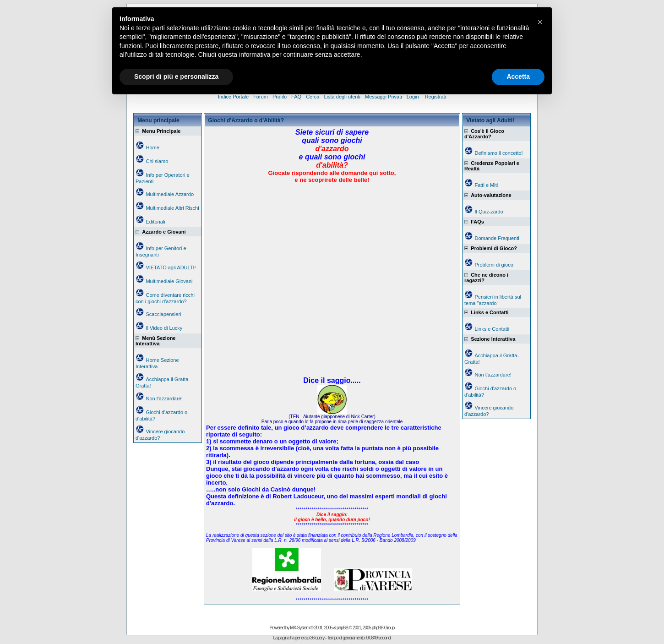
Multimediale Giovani (169, 281)
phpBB (342, 628)
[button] (540, 22)
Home (152, 147)
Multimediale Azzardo (170, 194)
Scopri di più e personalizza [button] (176, 76)
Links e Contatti (492, 329)
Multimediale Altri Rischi (172, 208)
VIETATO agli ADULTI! (171, 267)
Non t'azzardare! (164, 398)
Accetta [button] (518, 76)
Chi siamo (157, 161)
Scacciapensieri (163, 314)
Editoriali (155, 222)
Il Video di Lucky (164, 328)
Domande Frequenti (497, 238)
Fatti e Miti (486, 185)
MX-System (300, 628)
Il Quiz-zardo (489, 212)
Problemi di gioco (494, 265)
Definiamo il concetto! (498, 153)
